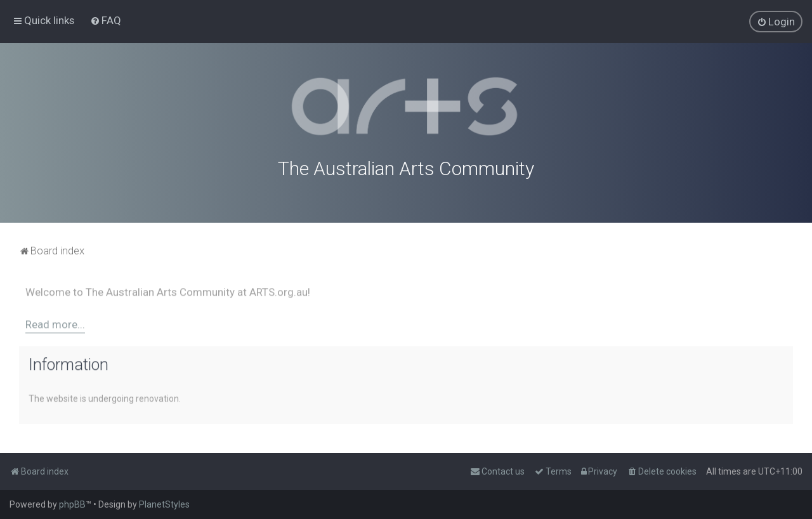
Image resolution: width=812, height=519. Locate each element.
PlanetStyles (164, 504)
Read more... (55, 324)
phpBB (72, 504)
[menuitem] (106, 20)
